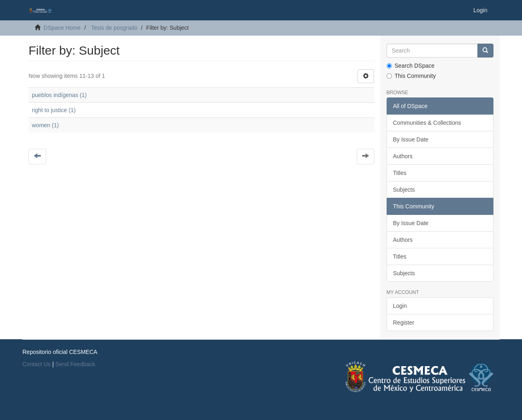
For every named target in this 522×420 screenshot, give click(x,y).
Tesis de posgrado (114, 28)
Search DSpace (411, 66)
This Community (411, 76)
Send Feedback (75, 364)
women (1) (45, 125)
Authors (403, 156)
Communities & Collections (427, 123)
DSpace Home (62, 28)
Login (400, 306)
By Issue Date (411, 139)
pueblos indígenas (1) (59, 95)
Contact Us (36, 364)
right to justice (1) (54, 110)
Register (404, 323)
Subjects (404, 190)
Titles (400, 173)
